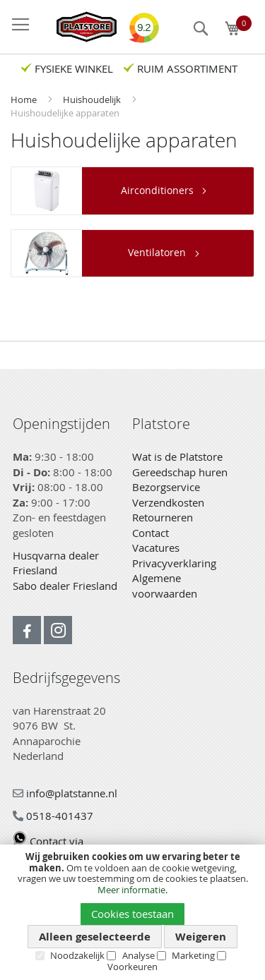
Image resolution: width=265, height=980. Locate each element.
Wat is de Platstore (177, 456)
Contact (151, 533)
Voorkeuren (132, 967)
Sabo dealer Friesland (65, 586)
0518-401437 (53, 816)
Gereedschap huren (180, 472)
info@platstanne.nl (65, 793)
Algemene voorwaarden (165, 586)
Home (25, 99)
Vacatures (156, 548)
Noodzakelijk (77, 955)
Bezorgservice (166, 487)
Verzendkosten (168, 502)
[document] (132, 912)
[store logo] (79, 27)
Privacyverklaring (174, 563)
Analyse (139, 955)
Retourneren (163, 517)
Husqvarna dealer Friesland (56, 563)
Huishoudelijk (93, 99)
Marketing (193, 955)
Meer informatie (131, 890)
